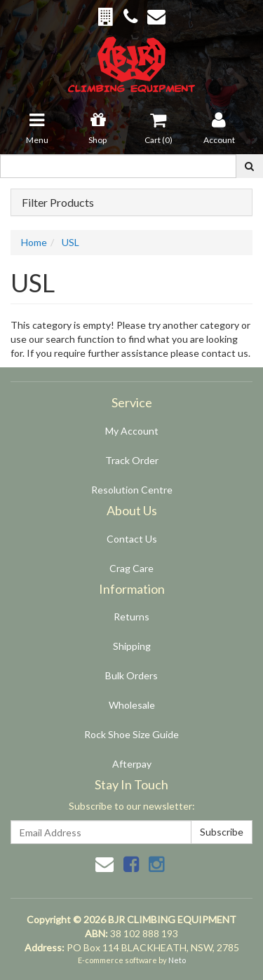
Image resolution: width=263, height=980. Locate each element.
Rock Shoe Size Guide (131, 734)
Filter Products (58, 203)
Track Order (132, 460)
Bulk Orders (131, 675)
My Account (132, 431)
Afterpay (132, 764)
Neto (177, 960)
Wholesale (132, 705)
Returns (131, 617)
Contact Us (132, 539)
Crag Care (131, 568)
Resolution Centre (132, 490)
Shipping (132, 646)
